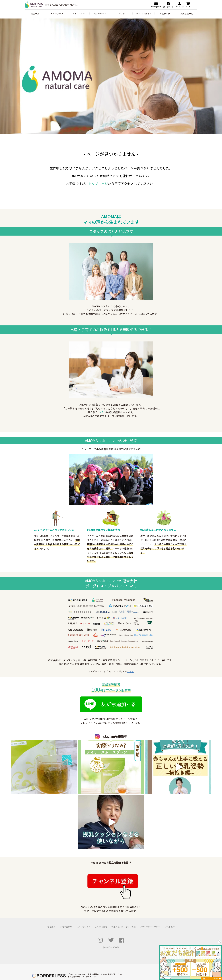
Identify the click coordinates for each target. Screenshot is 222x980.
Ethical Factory (77, 958)
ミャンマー (152, 955)
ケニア (144, 962)
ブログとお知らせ (143, 15)
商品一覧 (35, 15)
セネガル (134, 962)
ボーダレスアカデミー (140, 949)
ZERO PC (56, 936)
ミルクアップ (57, 15)
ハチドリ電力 (89, 932)
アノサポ (67, 936)
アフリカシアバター (87, 955)
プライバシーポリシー (152, 871)
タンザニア (135, 958)
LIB (74, 955)
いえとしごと (69, 945)
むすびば (94, 941)
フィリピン (148, 958)
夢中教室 (134, 941)
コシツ (54, 949)
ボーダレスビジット (79, 941)
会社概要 (48, 871)
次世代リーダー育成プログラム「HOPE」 (148, 951)
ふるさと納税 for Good (168, 932)
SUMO (81, 945)
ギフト (122, 15)
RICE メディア (137, 932)
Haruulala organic (59, 958)
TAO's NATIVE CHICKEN (62, 962)
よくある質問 (100, 871)
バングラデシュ (137, 955)
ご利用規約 (173, 871)
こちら (130, 671)
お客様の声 (165, 15)
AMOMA (55, 955)
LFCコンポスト (73, 932)
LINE (100, 412)
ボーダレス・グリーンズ (141, 936)
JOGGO (65, 955)
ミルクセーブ (100, 15)
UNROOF (55, 945)
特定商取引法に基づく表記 (124, 871)
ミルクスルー (78, 15)
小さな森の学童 (148, 941)
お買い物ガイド (82, 871)
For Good (151, 932)
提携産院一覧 (187, 15)
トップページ (98, 184)
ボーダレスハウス (59, 941)
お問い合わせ (63, 871)
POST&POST (57, 932)
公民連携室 (135, 945)
